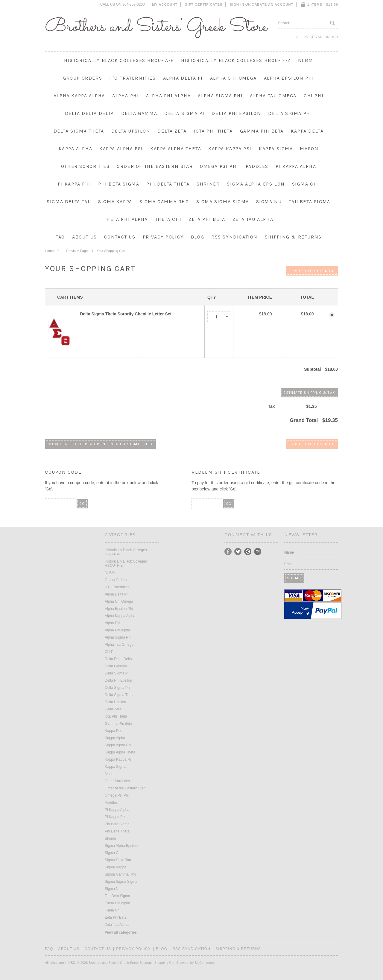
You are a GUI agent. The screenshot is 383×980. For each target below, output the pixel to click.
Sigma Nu (269, 202)
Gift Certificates (203, 4)
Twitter (238, 552)
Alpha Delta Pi (183, 78)
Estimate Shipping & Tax (309, 393)
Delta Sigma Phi (290, 113)
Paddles (257, 166)
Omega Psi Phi (219, 166)
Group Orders (82, 78)
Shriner (208, 184)
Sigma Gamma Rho (164, 202)
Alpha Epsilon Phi (289, 78)
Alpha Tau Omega (273, 96)
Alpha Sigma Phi (220, 96)
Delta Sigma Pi (184, 113)
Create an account (272, 4)
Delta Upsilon (131, 131)
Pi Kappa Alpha (296, 166)
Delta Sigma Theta (79, 131)
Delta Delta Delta (89, 113)
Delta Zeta (172, 131)
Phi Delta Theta (168, 184)
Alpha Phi (126, 96)
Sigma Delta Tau (69, 202)
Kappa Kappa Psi (230, 149)
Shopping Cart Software (172, 963)
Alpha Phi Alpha (168, 96)
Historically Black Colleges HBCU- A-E (119, 60)
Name (289, 552)
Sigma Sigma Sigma (223, 202)
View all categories (121, 932)
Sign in (237, 4)
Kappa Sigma (276, 149)
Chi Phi (314, 96)
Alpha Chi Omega (233, 78)
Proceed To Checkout (312, 271)
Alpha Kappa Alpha (79, 96)
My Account (165, 4)
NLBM (306, 60)
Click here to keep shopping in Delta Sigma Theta (100, 444)
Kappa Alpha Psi (121, 149)
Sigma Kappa (115, 202)
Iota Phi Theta (213, 131)
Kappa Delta (307, 131)
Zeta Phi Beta (207, 219)
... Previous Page (75, 251)
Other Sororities (85, 166)
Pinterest (248, 552)
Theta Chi (168, 219)
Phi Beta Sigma (119, 184)
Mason (309, 149)
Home (49, 251)
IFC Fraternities (133, 78)
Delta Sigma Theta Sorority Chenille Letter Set (126, 314)
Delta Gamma (139, 113)
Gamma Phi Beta (262, 131)
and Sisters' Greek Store (156, 27)
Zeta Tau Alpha (253, 219)
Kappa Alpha (76, 149)
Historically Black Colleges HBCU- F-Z (236, 60)
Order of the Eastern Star (155, 166)
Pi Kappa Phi (74, 184)
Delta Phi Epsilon (236, 113)
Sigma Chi (306, 184)
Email (289, 564)
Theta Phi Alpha (126, 219)
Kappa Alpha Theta (176, 149)
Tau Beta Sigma (309, 202)
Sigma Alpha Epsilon (256, 184)
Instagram (258, 552)
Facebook (228, 552)
